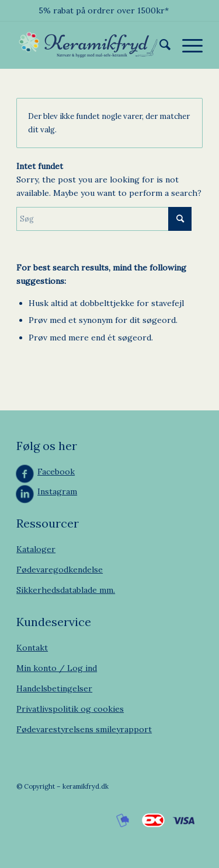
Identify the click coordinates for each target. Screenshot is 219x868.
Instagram (57, 491)
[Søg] (159, 45)
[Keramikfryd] (91, 45)
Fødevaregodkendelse (60, 570)
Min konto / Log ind (57, 668)
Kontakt (32, 648)
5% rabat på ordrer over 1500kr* (104, 10)
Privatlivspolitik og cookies (70, 709)
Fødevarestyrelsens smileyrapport (84, 729)
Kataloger (36, 549)
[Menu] (187, 45)
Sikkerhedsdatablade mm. (66, 590)
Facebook (56, 472)
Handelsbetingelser (54, 688)
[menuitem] (159, 45)
